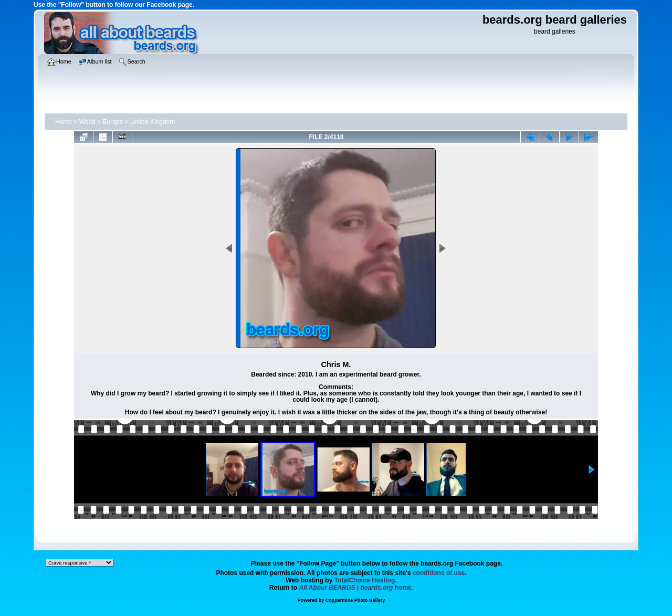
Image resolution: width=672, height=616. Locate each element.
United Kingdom (153, 122)
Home (64, 122)
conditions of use (439, 573)
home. (356, 588)
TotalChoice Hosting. (366, 580)
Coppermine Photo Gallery (355, 600)
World (87, 122)
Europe (113, 122)
